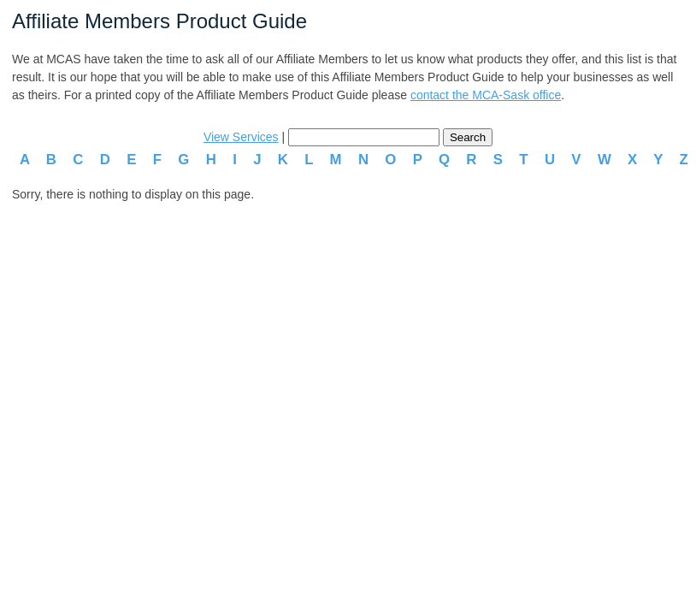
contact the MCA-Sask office (486, 95)
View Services (241, 137)
